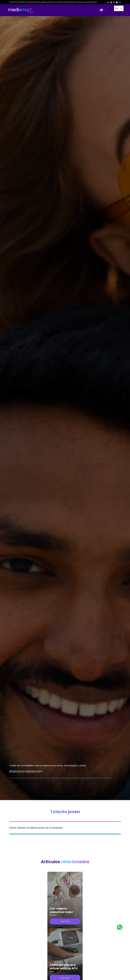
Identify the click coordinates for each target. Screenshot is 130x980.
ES (117, 8)
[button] (103, 10)
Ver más (65, 921)
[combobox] (119, 8)
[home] (21, 10)
